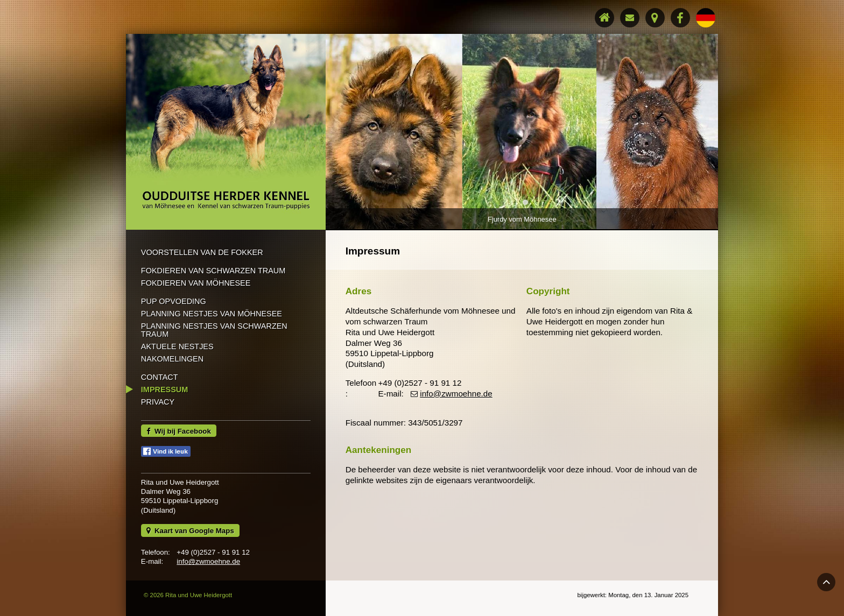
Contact (160, 377)
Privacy (158, 402)
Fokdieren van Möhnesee (196, 283)
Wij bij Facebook (179, 431)
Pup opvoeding (174, 301)
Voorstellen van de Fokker (202, 252)
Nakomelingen (172, 359)
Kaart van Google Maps (190, 531)
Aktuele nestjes (177, 346)
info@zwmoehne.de (208, 561)
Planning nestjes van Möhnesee (212, 314)
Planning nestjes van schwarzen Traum (214, 330)
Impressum (164, 390)
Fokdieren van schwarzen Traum (213, 271)
